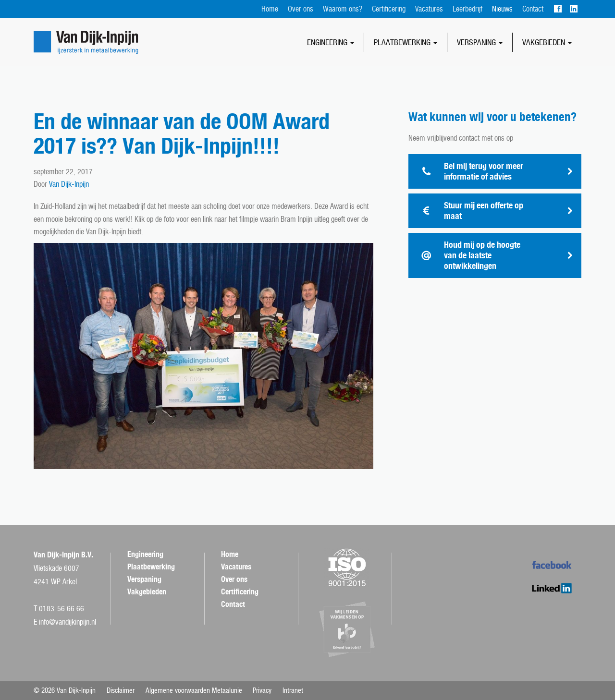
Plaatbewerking (406, 42)
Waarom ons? (343, 9)
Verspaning (480, 42)
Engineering (331, 42)
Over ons (301, 9)
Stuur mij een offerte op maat (484, 211)
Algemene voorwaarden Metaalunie (194, 690)
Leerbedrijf (467, 9)
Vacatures (429, 9)
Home (270, 9)
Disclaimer (121, 690)
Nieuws (502, 9)
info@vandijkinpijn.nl (68, 622)
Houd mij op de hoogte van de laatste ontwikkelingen (482, 255)
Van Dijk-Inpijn (69, 184)
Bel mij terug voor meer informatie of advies (484, 171)
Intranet (293, 690)
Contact (533, 9)
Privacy (262, 690)
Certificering (389, 9)
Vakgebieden (547, 42)
